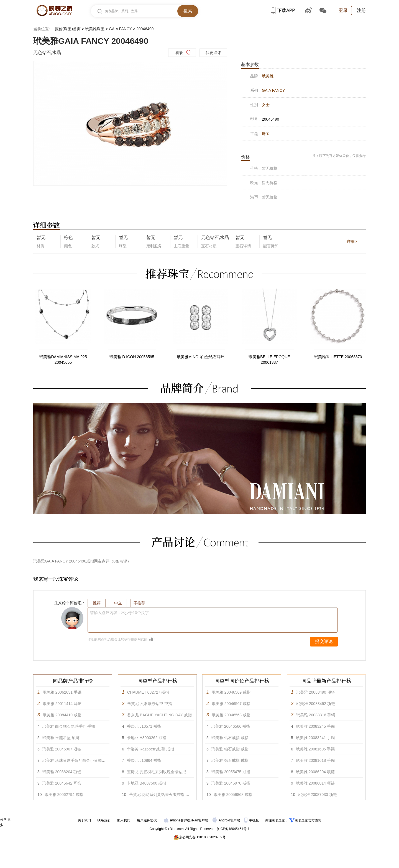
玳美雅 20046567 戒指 (231, 704)
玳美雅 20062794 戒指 (64, 795)
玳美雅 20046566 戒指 (231, 726)
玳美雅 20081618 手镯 (315, 760)
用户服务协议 (147, 820)
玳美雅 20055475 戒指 (231, 772)
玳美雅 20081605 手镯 (315, 749)
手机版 (252, 820)
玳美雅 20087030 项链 (318, 795)
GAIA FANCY (120, 29)
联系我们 (104, 820)
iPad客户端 (200, 820)
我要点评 (213, 53)
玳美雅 (268, 76)
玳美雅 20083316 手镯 (316, 715)
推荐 (97, 603)
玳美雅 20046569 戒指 (231, 692)
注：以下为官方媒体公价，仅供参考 (339, 156)
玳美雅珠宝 (95, 29)
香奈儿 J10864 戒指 (144, 760)
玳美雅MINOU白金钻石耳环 (201, 357)
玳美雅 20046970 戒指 (231, 783)
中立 (118, 603)
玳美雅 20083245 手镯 (315, 726)
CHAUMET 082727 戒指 (148, 692)
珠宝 (266, 134)
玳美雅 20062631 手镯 (62, 692)
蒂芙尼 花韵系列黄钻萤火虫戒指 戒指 (161, 795)
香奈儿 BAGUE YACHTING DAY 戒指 (159, 715)
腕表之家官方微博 (308, 820)
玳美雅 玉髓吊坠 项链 (61, 738)
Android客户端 (227, 820)
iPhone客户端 (177, 820)
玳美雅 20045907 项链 (62, 749)
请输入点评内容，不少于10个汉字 (119, 613)
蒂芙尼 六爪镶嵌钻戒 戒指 (150, 704)
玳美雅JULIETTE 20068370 (338, 357)
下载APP (283, 10)
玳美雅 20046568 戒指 (231, 715)
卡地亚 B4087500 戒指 (147, 783)
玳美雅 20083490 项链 (316, 692)
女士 (266, 105)
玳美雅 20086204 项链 (62, 772)
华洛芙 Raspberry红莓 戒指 (150, 749)
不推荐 (139, 603)
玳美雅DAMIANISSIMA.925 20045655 (63, 360)
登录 (343, 10)
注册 (361, 10)
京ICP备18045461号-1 (233, 829)
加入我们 (124, 820)
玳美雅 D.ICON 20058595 (132, 357)
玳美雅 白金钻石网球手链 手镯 (69, 726)
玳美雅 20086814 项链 (315, 783)
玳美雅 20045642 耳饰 (62, 783)
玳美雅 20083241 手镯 (315, 738)
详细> (352, 241)
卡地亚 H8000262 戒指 (147, 738)
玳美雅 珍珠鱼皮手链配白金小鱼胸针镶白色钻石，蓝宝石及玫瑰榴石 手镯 (106, 760)
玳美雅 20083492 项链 (316, 704)
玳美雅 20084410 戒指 (62, 715)
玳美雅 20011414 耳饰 (62, 704)
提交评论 (324, 641)
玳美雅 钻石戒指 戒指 (230, 738)
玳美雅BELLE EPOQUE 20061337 (269, 360)
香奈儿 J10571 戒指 (144, 726)
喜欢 (179, 53)
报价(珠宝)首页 (68, 29)
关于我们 (84, 820)
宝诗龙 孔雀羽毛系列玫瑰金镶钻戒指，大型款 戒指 (171, 772)
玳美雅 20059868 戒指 (233, 795)
